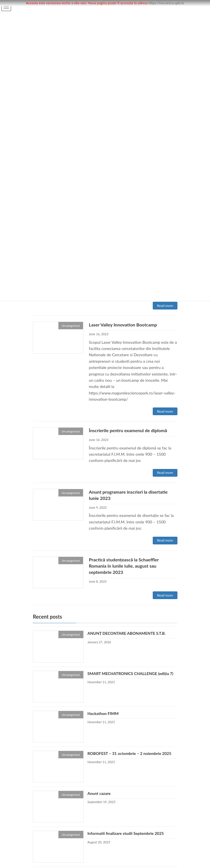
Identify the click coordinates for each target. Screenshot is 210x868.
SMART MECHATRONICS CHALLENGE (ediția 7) (130, 673)
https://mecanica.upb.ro (166, 3)
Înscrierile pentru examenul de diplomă (128, 430)
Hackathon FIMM (103, 713)
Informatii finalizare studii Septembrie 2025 (126, 834)
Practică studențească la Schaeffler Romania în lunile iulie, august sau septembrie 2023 (124, 566)
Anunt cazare (99, 794)
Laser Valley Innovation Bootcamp (123, 325)
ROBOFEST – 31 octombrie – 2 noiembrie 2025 (129, 753)
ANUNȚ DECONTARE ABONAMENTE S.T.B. (126, 634)
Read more (165, 306)
